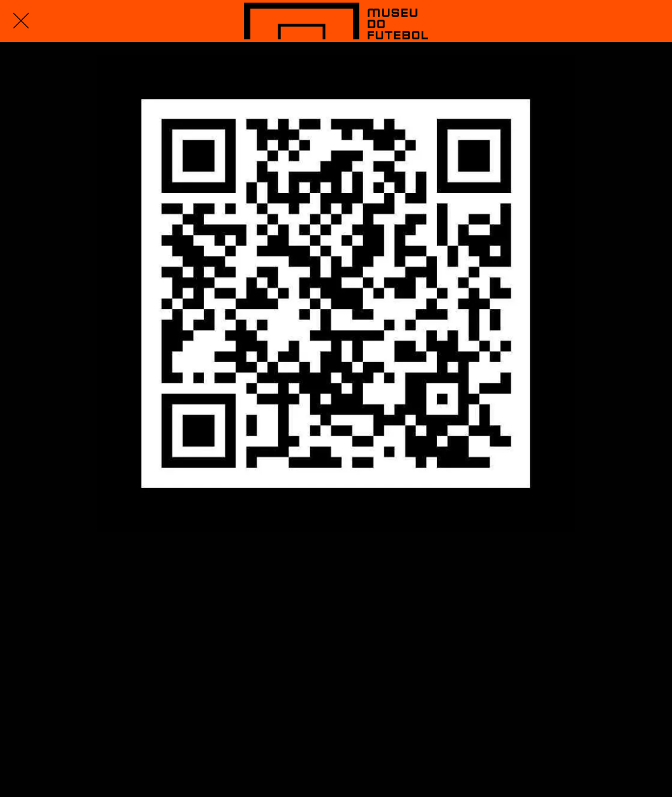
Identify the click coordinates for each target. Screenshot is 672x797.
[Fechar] (21, 21)
